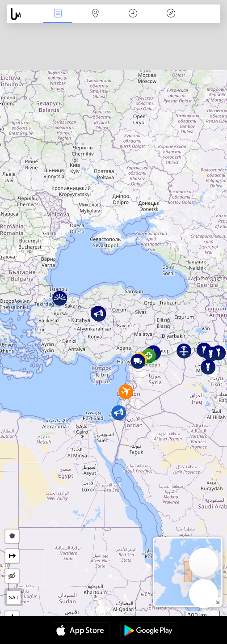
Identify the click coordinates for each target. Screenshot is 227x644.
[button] (149, 356)
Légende (171, 14)
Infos (58, 14)
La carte (95, 14)
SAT (14, 597)
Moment (133, 14)
